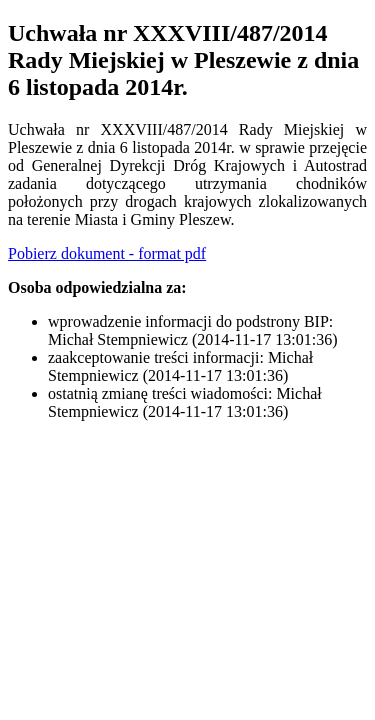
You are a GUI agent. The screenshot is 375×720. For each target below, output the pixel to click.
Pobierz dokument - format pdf (107, 253)
